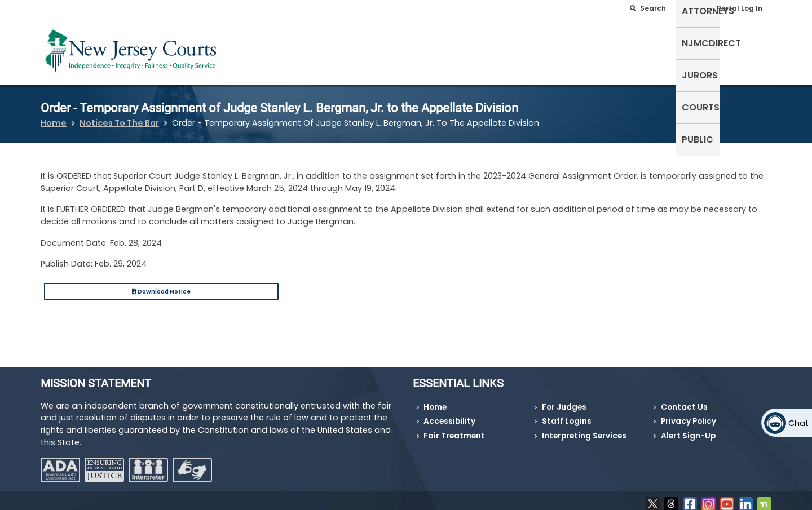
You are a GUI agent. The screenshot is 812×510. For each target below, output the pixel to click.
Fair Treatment (454, 429)
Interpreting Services (584, 429)
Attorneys (530, 49)
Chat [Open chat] (798, 423)
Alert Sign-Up (688, 429)
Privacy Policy (689, 414)
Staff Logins (567, 414)
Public (750, 49)
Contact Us (684, 400)
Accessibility (449, 414)
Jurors (656, 49)
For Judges (564, 400)
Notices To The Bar (119, 116)
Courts (704, 49)
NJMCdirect (597, 49)
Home (54, 116)
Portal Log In (740, 8)
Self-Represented (450, 49)
